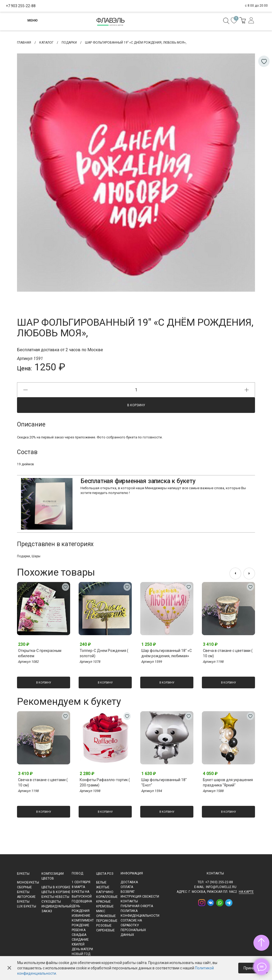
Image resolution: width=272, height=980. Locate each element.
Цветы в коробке (56, 887)
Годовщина (82, 901)
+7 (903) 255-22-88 (219, 882)
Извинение (81, 916)
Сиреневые (105, 930)
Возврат (128, 892)
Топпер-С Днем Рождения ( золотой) (104, 653)
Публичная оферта (137, 906)
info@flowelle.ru (221, 887)
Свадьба (79, 935)
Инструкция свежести (140, 897)
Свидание (80, 940)
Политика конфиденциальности (140, 913)
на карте (246, 892)
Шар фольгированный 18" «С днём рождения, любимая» (167, 653)
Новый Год (81, 954)
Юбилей (78, 944)
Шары (36, 556)
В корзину (136, 405)
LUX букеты (27, 906)
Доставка (129, 882)
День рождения (81, 908)
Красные (103, 902)
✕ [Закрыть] (9, 968)
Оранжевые (106, 916)
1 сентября (81, 882)
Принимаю (253, 968)
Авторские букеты (26, 899)
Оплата (127, 887)
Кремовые (105, 906)
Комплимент (83, 920)
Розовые (104, 925)
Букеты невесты (55, 897)
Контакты (129, 901)
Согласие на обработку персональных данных (133, 928)
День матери (82, 949)
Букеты (23, 874)
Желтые (103, 887)
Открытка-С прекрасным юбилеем (40, 653)
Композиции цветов (53, 876)
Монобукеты (28, 882)
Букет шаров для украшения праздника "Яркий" (228, 782)
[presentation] (235, 573)
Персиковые (107, 921)
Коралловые (107, 897)
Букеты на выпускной (82, 894)
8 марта (78, 887)
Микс (101, 911)
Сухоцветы (51, 902)
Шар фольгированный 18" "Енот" (164, 782)
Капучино (105, 892)
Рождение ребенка (80, 928)
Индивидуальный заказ (57, 909)
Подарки (24, 556)
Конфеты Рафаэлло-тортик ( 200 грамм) (105, 782)
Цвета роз (105, 874)
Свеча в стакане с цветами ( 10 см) (228, 653)
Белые (101, 882)
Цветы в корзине (56, 892)
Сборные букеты (24, 890)
